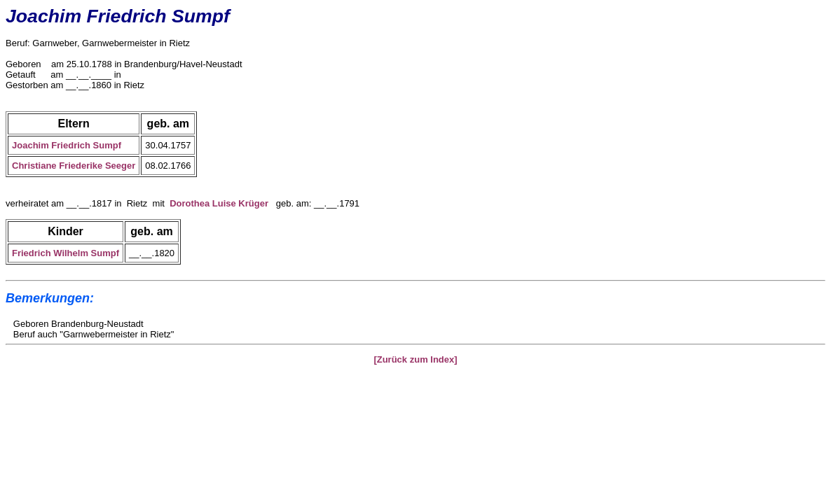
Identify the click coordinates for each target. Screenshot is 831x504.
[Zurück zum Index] (415, 359)
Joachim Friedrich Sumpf (67, 145)
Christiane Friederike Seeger (74, 166)
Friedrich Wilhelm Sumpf (66, 253)
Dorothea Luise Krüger (219, 203)
